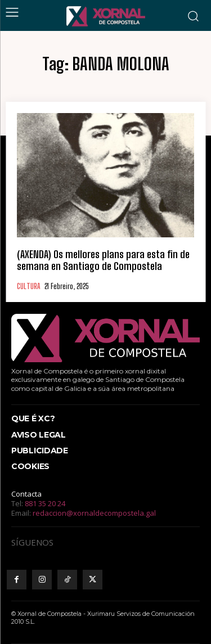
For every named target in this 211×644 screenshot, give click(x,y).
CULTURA (28, 287)
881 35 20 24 (45, 503)
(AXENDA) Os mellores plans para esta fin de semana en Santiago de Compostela (103, 260)
